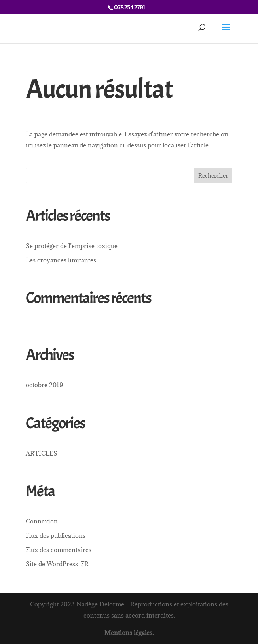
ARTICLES (42, 453)
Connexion (42, 521)
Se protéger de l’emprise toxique (72, 246)
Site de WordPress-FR (57, 564)
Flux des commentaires (59, 550)
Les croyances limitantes (61, 260)
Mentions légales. (129, 633)
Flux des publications (56, 535)
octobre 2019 (44, 385)
